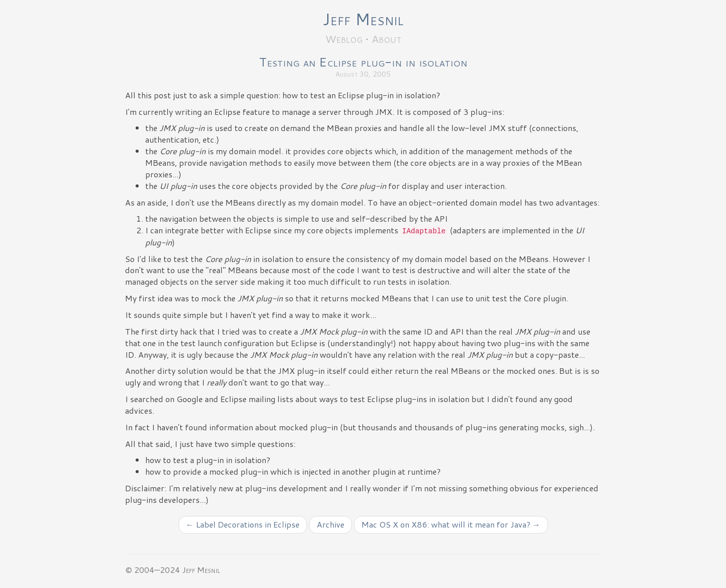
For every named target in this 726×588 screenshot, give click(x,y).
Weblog (344, 39)
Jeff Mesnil (363, 19)
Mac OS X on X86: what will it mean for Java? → (451, 524)
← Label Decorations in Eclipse (243, 524)
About (386, 39)
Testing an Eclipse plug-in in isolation (363, 62)
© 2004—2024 (153, 570)
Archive (330, 524)
